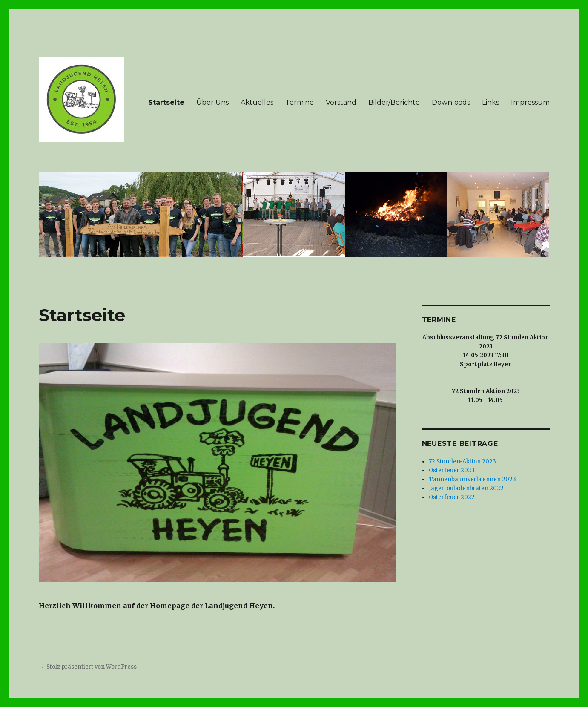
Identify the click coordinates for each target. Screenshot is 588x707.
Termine (300, 102)
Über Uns (212, 102)
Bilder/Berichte (394, 102)
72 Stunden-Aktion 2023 (462, 461)
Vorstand (341, 102)
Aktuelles (257, 102)
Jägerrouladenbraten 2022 (466, 488)
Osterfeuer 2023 (452, 470)
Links (490, 102)
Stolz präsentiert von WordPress (92, 667)
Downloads (451, 102)
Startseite (166, 102)
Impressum (530, 102)
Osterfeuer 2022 (452, 497)
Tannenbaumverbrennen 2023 (472, 479)
